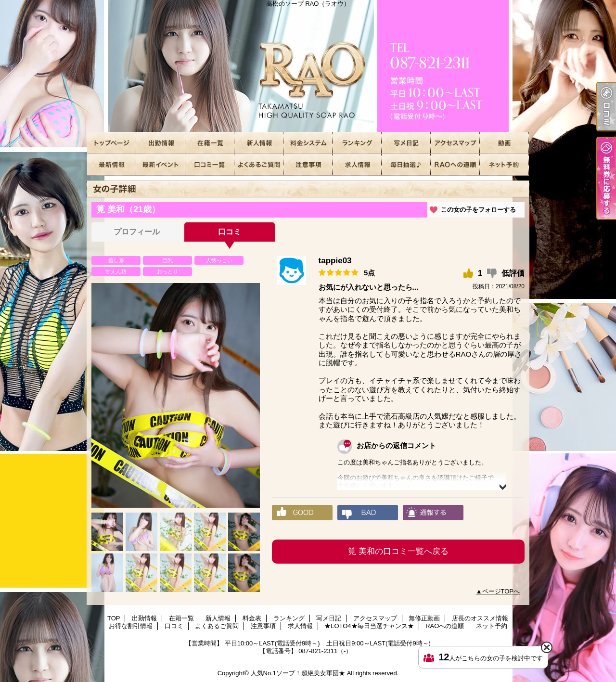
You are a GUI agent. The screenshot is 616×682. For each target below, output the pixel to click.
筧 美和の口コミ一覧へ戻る (398, 551)
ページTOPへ (501, 591)
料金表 (308, 143)
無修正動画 (504, 143)
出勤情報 (161, 143)
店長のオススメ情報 (112, 165)
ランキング (357, 143)
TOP (112, 143)
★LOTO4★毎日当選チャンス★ (406, 165)
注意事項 (308, 165)
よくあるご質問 (259, 165)
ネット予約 (504, 165)
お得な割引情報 (161, 165)
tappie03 (335, 261)
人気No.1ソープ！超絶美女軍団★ (298, 673)
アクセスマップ (455, 143)
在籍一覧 (210, 143)
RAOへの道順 (455, 165)
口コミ (210, 165)
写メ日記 (406, 143)
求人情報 (357, 165)
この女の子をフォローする (478, 210)
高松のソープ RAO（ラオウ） (308, 66)
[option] (176, 395)
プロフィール (137, 232)
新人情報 (259, 143)
